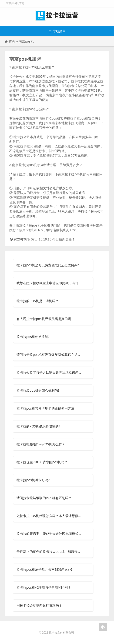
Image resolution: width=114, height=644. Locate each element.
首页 (12, 41)
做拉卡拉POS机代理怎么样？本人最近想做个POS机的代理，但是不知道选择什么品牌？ (49, 516)
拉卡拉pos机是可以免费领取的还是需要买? (48, 265)
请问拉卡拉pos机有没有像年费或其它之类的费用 (49, 355)
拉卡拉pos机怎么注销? (33, 337)
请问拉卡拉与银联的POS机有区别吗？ (44, 498)
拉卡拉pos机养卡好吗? (33, 480)
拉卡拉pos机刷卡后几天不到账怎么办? (44, 569)
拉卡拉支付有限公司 (61, 632)
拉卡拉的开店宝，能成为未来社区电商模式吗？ (49, 534)
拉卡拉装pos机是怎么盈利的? (38, 390)
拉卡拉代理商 (74, 123)
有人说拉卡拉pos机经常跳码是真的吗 (44, 319)
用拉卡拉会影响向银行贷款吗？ (39, 605)
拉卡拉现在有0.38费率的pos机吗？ (42, 462)
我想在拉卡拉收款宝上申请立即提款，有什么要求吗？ (49, 283)
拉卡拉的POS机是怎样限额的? (38, 426)
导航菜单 (57, 31)
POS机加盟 (37, 81)
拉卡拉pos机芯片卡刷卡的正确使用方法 (45, 408)
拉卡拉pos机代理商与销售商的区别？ (44, 587)
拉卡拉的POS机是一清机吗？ (38, 301)
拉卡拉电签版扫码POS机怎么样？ (41, 444)
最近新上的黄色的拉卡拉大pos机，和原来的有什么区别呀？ (49, 552)
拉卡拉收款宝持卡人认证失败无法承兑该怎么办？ (49, 372)
